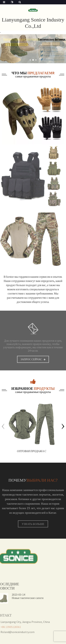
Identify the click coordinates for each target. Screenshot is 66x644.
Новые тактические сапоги (21, 598)
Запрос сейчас (31, 362)
